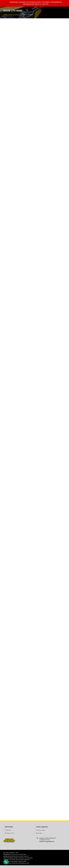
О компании (8, 830)
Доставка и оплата (9, 833)
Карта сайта (39, 833)
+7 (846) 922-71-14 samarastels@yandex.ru (47, 841)
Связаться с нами (40, 830)
